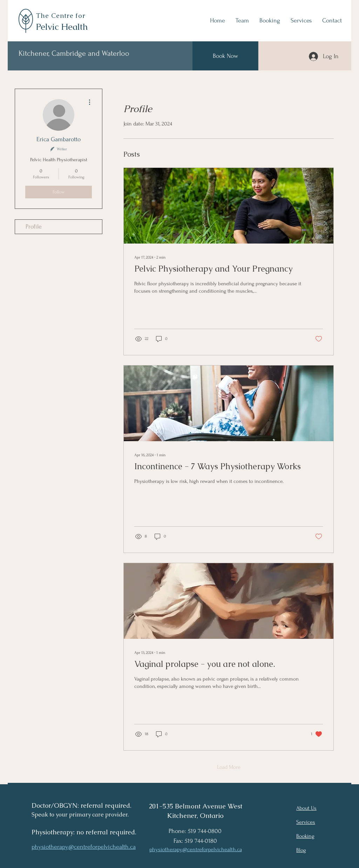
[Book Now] (225, 56)
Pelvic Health (62, 27)
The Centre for (62, 16)
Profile (34, 227)
